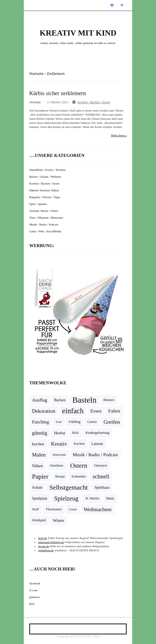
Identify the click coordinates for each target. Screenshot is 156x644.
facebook (35, 583)
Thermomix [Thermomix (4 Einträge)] (54, 509)
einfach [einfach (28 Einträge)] (73, 411)
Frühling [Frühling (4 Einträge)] (75, 422)
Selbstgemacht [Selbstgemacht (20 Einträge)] (69, 487)
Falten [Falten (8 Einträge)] (114, 411)
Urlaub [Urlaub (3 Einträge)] (73, 509)
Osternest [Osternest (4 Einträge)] (101, 466)
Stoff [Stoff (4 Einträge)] (35, 509)
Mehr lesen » (119, 135)
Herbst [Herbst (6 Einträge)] (60, 433)
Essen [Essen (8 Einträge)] (96, 411)
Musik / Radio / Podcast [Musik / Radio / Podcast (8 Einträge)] (95, 455)
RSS (32, 604)
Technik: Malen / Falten (44, 211)
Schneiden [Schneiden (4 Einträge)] (79, 476)
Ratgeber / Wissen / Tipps (45, 197)
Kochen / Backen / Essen (94, 102)
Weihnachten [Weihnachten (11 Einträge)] (98, 509)
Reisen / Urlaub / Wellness (45, 177)
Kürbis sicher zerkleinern (58, 93)
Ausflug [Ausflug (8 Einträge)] (40, 400)
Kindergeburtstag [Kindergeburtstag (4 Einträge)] (98, 433)
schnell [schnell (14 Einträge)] (101, 476)
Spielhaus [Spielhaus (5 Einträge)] (102, 488)
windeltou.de (46, 550)
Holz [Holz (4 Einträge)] (75, 433)
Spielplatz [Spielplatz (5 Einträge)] (40, 498)
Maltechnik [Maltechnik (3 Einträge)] (59, 455)
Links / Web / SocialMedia (45, 231)
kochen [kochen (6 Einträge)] (38, 444)
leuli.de (43, 538)
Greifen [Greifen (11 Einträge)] (112, 422)
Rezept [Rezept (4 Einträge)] (60, 476)
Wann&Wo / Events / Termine (47, 170)
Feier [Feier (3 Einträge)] (59, 422)
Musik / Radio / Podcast (44, 224)
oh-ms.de (44, 546)
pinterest (34, 597)
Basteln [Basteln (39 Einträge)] (84, 400)
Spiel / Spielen (38, 204)
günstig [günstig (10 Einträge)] (40, 433)
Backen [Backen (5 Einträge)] (60, 400)
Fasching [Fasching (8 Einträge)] (41, 422)
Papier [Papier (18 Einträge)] (40, 476)
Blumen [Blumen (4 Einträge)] (109, 400)
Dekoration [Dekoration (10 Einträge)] (44, 411)
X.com (33, 590)
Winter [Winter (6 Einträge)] (59, 520)
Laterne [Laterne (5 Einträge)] (97, 444)
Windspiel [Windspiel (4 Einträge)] (39, 520)
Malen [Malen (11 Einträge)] (39, 455)
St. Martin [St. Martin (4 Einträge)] (92, 498)
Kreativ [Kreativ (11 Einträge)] (59, 444)
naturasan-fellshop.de (51, 542)
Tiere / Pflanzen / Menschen (46, 218)
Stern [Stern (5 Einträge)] (110, 498)
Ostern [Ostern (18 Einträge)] (79, 466)
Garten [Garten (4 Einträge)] (92, 422)
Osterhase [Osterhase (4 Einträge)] (57, 466)
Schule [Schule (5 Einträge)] (37, 488)
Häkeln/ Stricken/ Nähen (44, 190)
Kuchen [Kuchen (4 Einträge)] (79, 444)
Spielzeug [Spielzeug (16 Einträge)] (66, 498)
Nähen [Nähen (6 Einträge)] (37, 466)
